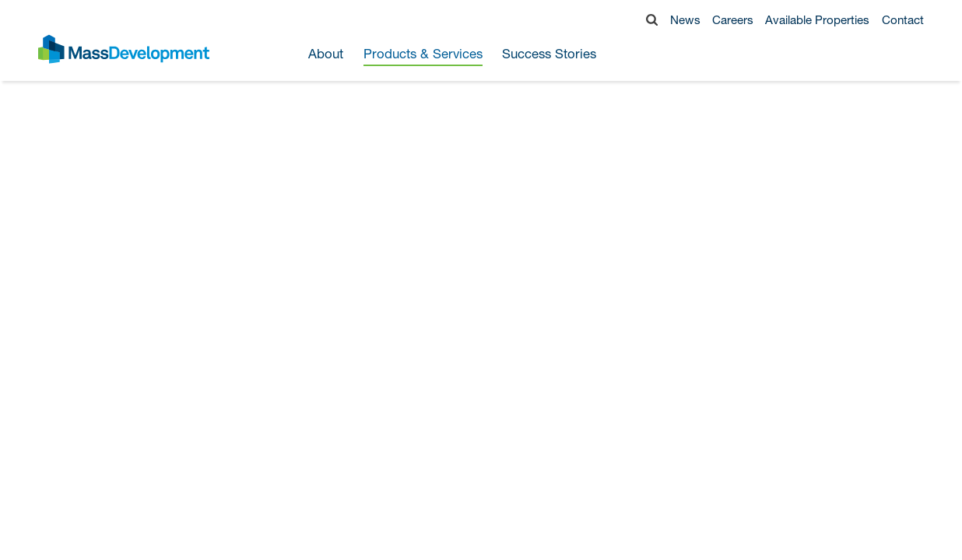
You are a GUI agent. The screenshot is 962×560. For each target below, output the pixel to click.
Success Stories (549, 54)
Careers (733, 19)
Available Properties (817, 19)
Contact (903, 19)
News (685, 19)
